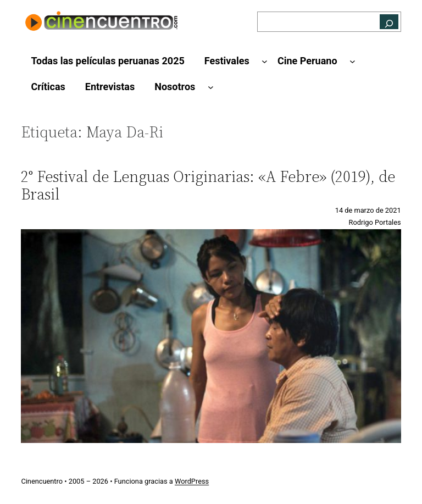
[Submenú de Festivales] (265, 61)
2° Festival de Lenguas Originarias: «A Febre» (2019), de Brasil (208, 185)
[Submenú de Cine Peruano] (352, 61)
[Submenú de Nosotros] (211, 87)
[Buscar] (389, 22)
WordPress (192, 481)
